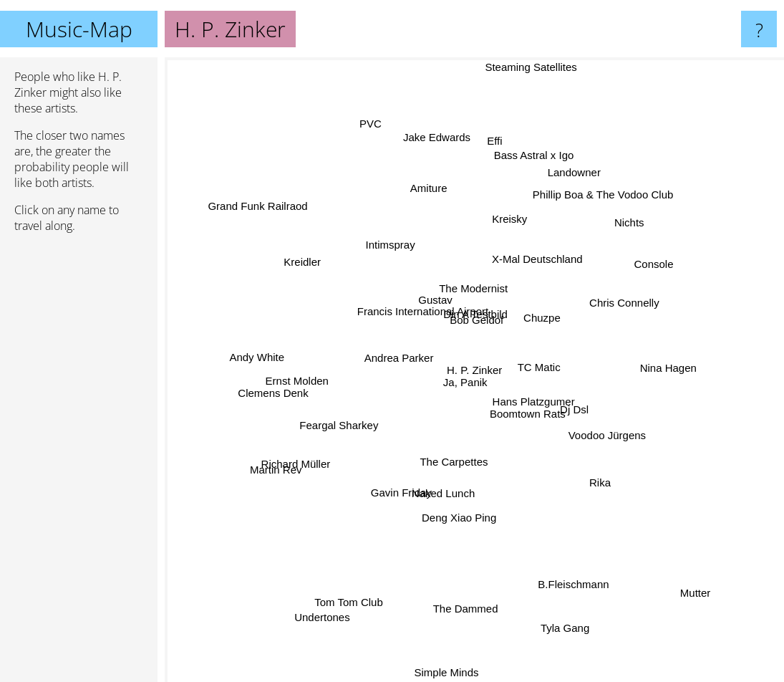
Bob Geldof (474, 308)
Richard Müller (287, 459)
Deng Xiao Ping (460, 500)
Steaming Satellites (523, 73)
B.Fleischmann (571, 569)
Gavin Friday (401, 492)
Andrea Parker (398, 354)
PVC (375, 139)
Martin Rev (275, 472)
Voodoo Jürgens (617, 439)
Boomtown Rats (546, 423)
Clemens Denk (289, 384)
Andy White (254, 365)
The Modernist (471, 285)
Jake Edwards (437, 132)
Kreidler (310, 265)
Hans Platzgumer (539, 397)
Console (635, 271)
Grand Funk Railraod (262, 217)
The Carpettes (454, 465)
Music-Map (79, 29)
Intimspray (366, 251)
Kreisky (512, 218)
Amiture (437, 201)
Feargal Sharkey (337, 419)
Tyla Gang (556, 605)
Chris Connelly (620, 303)
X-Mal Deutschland (533, 262)
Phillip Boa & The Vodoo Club (610, 199)
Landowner (568, 184)
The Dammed (461, 630)
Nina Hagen (665, 379)
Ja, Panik (468, 371)
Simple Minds (444, 672)
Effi (504, 146)
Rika (601, 484)
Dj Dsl (580, 403)
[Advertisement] (79, 464)
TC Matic (546, 372)
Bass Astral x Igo (539, 167)
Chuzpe (578, 296)
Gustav (427, 298)
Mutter (708, 614)
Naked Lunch (440, 485)
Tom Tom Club (357, 604)
